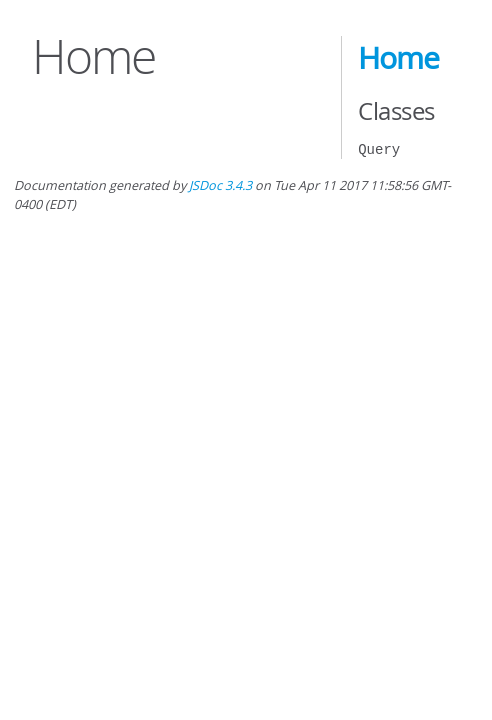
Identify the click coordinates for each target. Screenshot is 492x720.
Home (398, 58)
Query (379, 149)
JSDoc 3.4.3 (220, 185)
